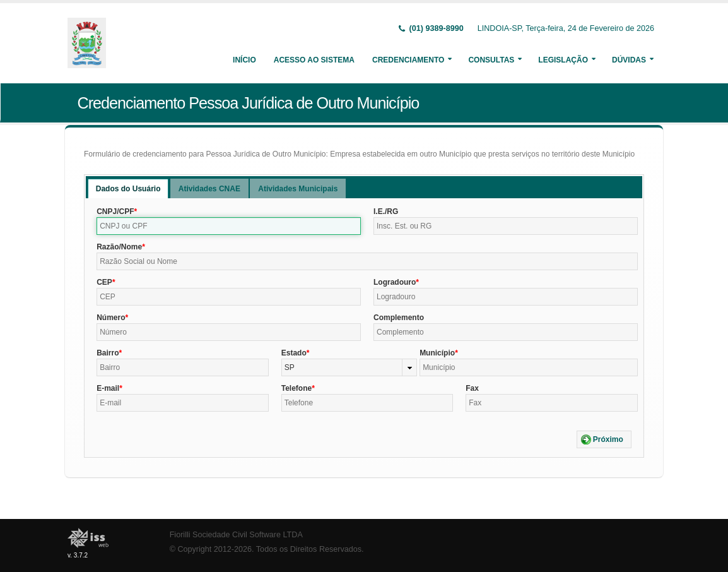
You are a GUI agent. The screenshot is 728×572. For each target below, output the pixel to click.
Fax (472, 388)
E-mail (108, 388)
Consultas (491, 60)
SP (290, 367)
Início (244, 60)
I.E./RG (386, 212)
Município (437, 353)
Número (111, 318)
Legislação (563, 60)
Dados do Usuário (128, 189)
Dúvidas (629, 60)
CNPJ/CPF (115, 212)
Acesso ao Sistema (314, 60)
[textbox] (229, 226)
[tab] (128, 188)
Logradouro (395, 282)
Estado (294, 353)
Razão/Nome (119, 247)
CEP (104, 282)
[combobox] (349, 367)
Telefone (296, 388)
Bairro (108, 353)
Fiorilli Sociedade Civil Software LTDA (236, 535)
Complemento (399, 318)
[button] (604, 439)
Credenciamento (408, 60)
